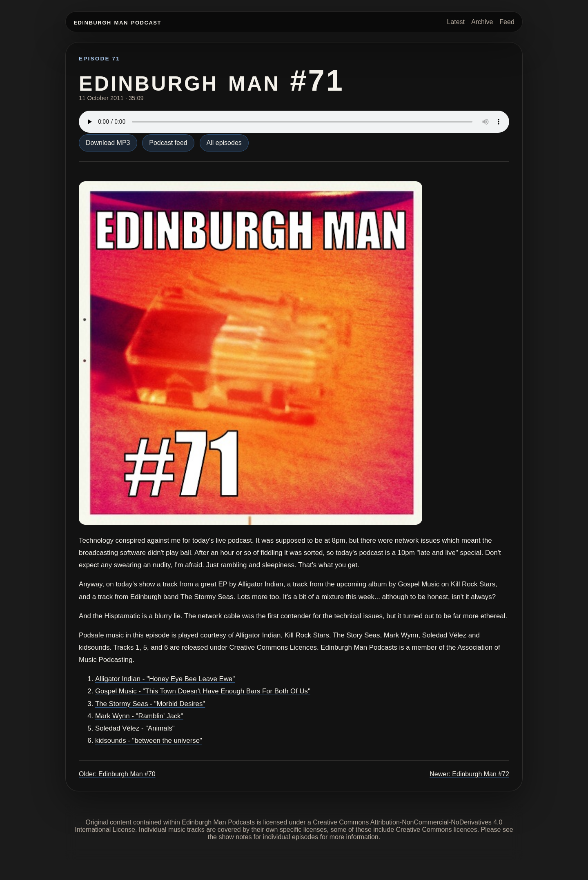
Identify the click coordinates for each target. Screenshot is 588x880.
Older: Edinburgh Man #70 (117, 774)
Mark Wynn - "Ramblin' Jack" (139, 716)
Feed (507, 22)
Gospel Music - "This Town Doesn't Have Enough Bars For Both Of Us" (203, 691)
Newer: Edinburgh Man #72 (469, 774)
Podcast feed (168, 143)
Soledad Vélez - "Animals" (135, 728)
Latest (456, 22)
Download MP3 (108, 143)
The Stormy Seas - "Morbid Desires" (150, 704)
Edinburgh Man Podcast (117, 22)
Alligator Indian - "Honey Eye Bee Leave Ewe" (165, 679)
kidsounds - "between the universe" (149, 741)
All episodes (224, 143)
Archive (482, 22)
